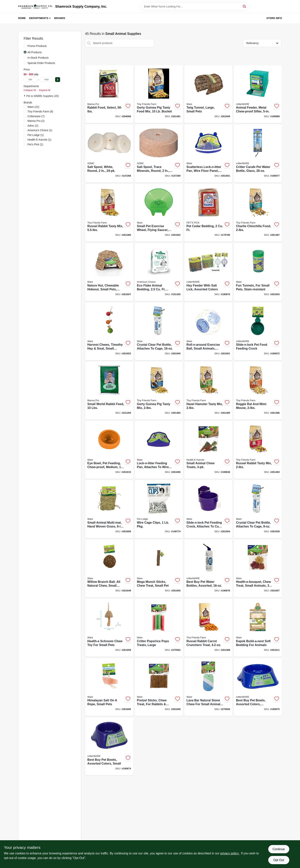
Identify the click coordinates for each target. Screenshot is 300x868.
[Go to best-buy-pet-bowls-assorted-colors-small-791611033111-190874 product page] (109, 746)
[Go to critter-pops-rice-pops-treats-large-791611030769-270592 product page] (159, 628)
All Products (35, 52)
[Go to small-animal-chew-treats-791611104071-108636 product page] (208, 450)
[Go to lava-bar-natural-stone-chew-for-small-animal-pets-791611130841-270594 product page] (208, 687)
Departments (39, 18)
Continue (279, 849)
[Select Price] (58, 80)
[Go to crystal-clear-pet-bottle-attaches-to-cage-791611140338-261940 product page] (159, 331)
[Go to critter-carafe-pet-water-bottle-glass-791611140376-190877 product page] (258, 154)
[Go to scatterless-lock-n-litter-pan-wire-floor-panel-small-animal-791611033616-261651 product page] (208, 154)
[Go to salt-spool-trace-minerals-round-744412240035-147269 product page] (159, 154)
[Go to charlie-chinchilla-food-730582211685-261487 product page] (258, 213)
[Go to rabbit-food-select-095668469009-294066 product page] (109, 94)
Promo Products (37, 46)
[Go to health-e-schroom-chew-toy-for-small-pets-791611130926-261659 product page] (109, 628)
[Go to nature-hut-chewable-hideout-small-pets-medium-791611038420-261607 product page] (109, 272)
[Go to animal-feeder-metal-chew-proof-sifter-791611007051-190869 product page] (258, 94)
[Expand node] (25, 96)
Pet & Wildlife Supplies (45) (43, 96)
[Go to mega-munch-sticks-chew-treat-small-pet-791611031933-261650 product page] (159, 569)
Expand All (45, 90)
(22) (33, 107)
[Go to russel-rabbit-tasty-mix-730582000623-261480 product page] (109, 213)
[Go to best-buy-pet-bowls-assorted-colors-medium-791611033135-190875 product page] (258, 687)
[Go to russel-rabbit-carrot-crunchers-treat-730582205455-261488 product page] (208, 628)
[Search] (245, 6)
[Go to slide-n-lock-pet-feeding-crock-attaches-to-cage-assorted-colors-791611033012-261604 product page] (208, 509)
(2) (36, 121)
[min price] (30, 80)
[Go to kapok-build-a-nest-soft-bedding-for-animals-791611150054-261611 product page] (258, 628)
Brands (60, 18)
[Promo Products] (25, 46)
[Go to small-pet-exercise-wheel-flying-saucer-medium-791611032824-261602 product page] (159, 213)
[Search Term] (195, 7)
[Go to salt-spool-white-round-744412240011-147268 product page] (109, 154)
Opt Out (279, 860)
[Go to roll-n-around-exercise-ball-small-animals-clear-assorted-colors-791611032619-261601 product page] (208, 331)
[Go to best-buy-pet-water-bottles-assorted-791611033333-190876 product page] (208, 569)
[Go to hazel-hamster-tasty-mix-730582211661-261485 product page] (208, 391)
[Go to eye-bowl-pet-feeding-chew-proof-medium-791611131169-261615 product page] (109, 450)
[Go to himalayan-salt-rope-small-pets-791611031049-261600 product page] (109, 687)
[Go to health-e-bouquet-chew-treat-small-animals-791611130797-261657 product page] (258, 569)
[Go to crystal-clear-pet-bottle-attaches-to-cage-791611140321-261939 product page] (258, 509)
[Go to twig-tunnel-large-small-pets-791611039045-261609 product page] (208, 94)
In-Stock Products (38, 58)
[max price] (46, 80)
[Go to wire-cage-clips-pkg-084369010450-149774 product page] (159, 509)
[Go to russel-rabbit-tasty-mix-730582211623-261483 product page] (258, 450)
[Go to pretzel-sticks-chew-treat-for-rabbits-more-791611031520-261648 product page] (159, 687)
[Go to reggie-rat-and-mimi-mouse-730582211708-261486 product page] (258, 391)
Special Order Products (41, 63)
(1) (40, 130)
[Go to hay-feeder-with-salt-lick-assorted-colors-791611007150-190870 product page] (208, 272)
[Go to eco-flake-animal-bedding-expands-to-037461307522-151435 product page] (159, 272)
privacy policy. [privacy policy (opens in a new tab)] (230, 853)
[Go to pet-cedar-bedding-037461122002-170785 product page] (208, 213)
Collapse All (30, 90)
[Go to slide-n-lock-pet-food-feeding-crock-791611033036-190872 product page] (258, 331)
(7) (36, 116)
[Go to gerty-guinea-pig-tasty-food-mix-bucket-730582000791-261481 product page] (159, 94)
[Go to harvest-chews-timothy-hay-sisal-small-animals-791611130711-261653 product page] (109, 331)
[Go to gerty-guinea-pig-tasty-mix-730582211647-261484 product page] (159, 391)
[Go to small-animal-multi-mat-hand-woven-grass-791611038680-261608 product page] (109, 509)
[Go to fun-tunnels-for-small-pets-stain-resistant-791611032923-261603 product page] (258, 272)
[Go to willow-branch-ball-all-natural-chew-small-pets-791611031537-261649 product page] (109, 569)
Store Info (274, 18)
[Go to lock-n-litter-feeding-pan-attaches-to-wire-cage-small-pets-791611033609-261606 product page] (159, 450)
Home (22, 18)
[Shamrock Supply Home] (35, 7)
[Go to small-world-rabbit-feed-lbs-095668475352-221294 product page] (109, 391)
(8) (40, 111)
